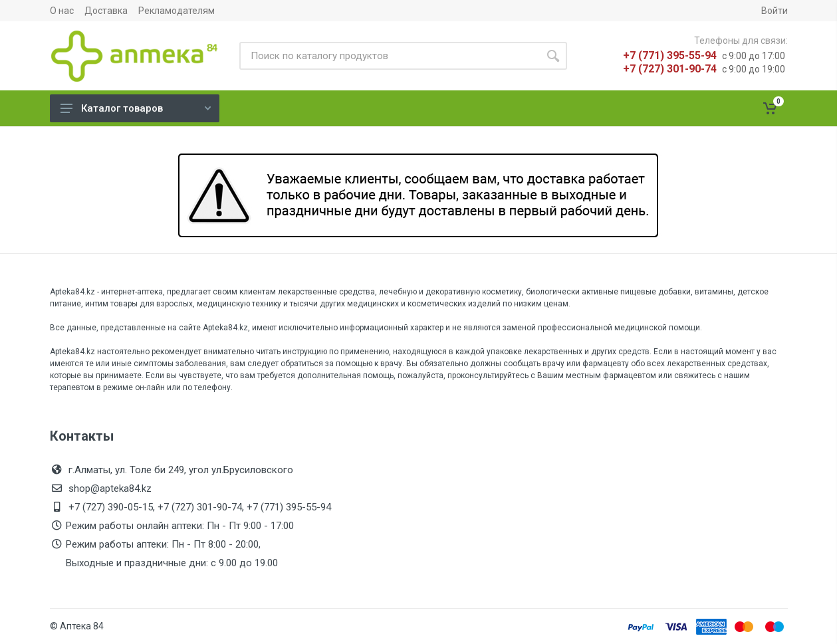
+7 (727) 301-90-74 (670, 69)
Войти (775, 11)
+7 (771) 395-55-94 (670, 55)
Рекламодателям (177, 11)
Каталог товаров (136, 108)
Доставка (106, 11)
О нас (62, 11)
